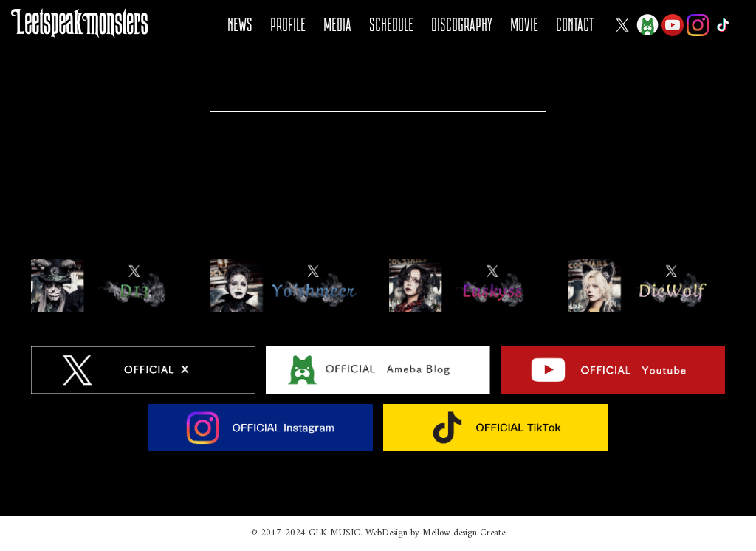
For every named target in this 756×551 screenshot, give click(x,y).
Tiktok (723, 25)
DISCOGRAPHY (462, 25)
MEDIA (337, 25)
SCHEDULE (391, 25)
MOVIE (524, 25)
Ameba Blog (647, 25)
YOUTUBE (673, 25)
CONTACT (575, 25)
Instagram (698, 25)
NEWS (240, 25)
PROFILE (288, 25)
